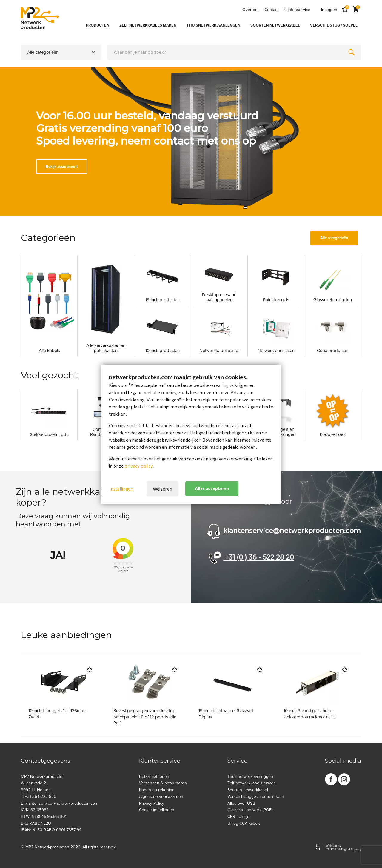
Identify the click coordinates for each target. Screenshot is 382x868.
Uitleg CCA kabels (244, 823)
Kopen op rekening (157, 790)
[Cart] (356, 10)
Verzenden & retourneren (163, 783)
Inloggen (329, 10)
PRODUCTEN (98, 25)
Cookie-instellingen (157, 810)
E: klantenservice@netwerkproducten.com (60, 803)
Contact (271, 10)
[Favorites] (345, 10)
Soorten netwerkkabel (248, 790)
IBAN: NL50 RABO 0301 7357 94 (51, 830)
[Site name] (40, 19)
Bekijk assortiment (62, 167)
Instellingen (121, 489)
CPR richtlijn (238, 816)
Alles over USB (241, 803)
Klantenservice (297, 10)
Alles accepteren (212, 488)
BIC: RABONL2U (36, 823)
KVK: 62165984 (35, 810)
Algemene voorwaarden (161, 796)
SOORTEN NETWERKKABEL (275, 25)
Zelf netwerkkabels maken (252, 783)
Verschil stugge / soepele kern (256, 796)
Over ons (251, 10)
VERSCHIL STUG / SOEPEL (334, 25)
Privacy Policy (152, 803)
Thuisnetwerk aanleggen (250, 776)
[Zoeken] (352, 52)
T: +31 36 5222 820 (39, 796)
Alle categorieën (334, 238)
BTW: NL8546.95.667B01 (44, 816)
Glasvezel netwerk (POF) (250, 810)
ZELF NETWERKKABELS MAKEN (148, 25)
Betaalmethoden (154, 776)
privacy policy (138, 466)
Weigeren (162, 489)
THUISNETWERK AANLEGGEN (213, 25)
